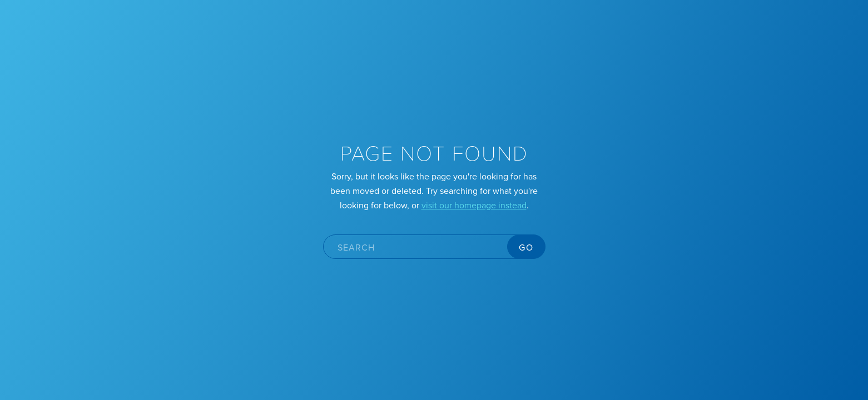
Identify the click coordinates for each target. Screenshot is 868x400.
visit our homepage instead (474, 205)
